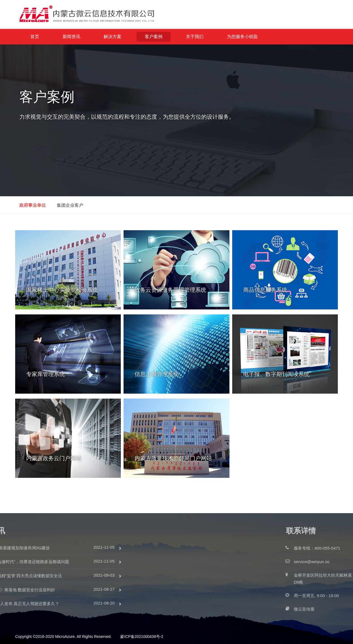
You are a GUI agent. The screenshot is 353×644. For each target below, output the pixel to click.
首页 (35, 37)
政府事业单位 (33, 205)
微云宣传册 (330, 609)
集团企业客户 (70, 205)
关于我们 (195, 37)
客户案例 (154, 37)
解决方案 (113, 37)
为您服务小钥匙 (242, 37)
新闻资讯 (71, 37)
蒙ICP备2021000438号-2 (142, 637)
